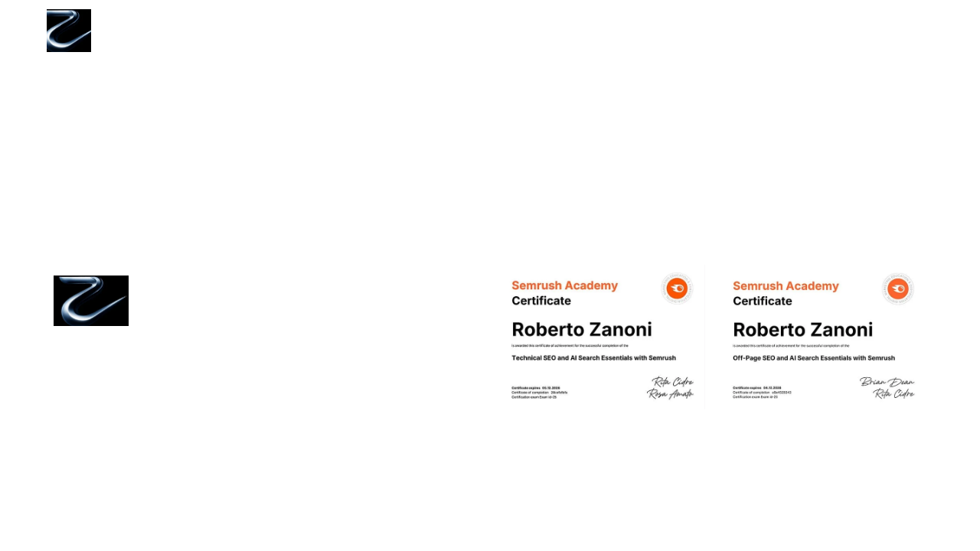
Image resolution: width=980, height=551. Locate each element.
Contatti (902, 30)
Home (604, 30)
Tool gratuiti (757, 30)
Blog (835, 30)
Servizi (671, 30)
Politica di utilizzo (220, 381)
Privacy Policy (211, 344)
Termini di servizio (222, 362)
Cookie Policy (209, 326)
